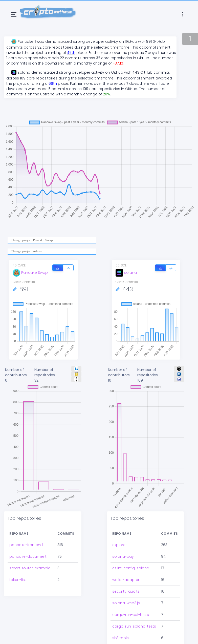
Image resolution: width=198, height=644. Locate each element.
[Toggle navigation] (14, 15)
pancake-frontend (26, 545)
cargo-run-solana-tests (134, 626)
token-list (18, 580)
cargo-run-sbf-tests (131, 615)
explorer (119, 545)
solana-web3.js (126, 603)
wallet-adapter (126, 580)
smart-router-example (30, 568)
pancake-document (28, 556)
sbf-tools (120, 638)
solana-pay (123, 556)
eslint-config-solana (131, 568)
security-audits (126, 591)
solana (126, 273)
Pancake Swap (30, 273)
